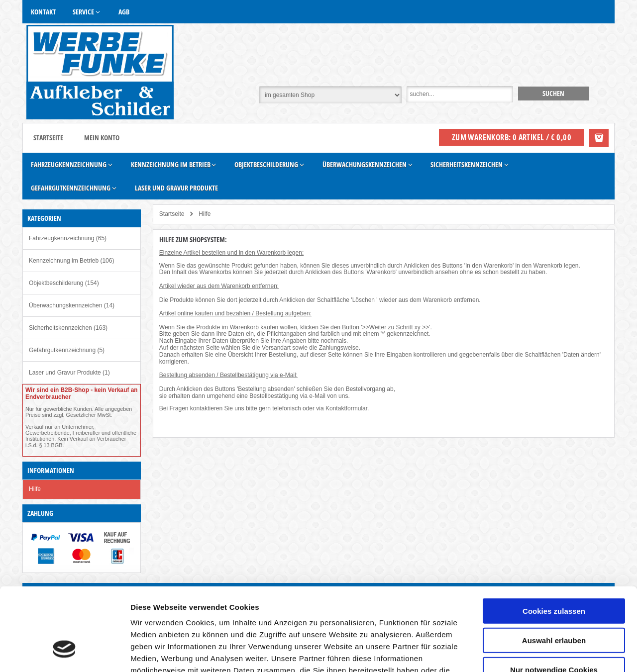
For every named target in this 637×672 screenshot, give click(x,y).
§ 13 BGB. (52, 445)
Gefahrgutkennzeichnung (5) (67, 350)
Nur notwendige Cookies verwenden (554, 604)
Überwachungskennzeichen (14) (72, 305)
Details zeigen (529, 652)
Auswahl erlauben (554, 570)
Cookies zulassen (554, 541)
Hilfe (35, 489)
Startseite (48, 138)
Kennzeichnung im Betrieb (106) (71, 261)
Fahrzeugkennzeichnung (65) (68, 238)
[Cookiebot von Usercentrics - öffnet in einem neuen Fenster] (64, 653)
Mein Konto (102, 138)
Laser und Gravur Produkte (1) (69, 373)
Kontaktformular (346, 408)
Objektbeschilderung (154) (64, 283)
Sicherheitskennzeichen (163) (68, 328)
